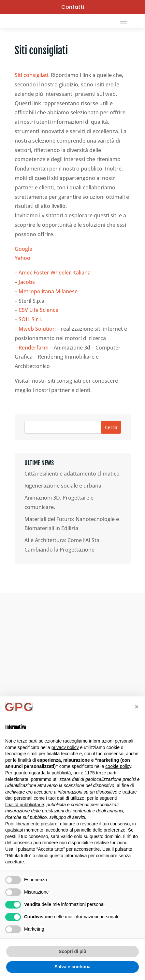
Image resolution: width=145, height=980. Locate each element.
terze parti (106, 773)
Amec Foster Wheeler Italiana (55, 273)
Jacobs (27, 282)
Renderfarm (34, 348)
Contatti (73, 7)
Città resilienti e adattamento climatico (72, 474)
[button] (137, 707)
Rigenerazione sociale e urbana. (64, 486)
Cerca (111, 427)
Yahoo (22, 258)
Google (23, 249)
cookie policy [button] (118, 766)
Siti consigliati (31, 75)
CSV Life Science (38, 310)
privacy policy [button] (65, 747)
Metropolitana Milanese (48, 291)
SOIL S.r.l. (30, 319)
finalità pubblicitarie (25, 805)
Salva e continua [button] (72, 967)
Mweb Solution (37, 329)
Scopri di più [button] (72, 951)
